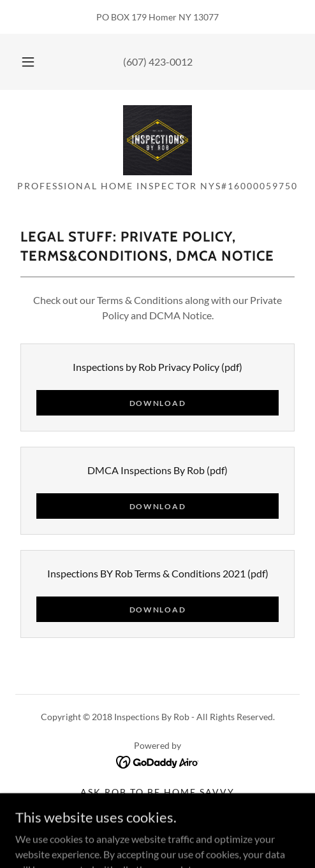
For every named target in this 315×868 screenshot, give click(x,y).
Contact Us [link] (157, 808)
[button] (28, 62)
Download (158, 403)
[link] (157, 140)
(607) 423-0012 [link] (158, 61)
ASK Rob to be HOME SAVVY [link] (157, 792)
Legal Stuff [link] (157, 824)
